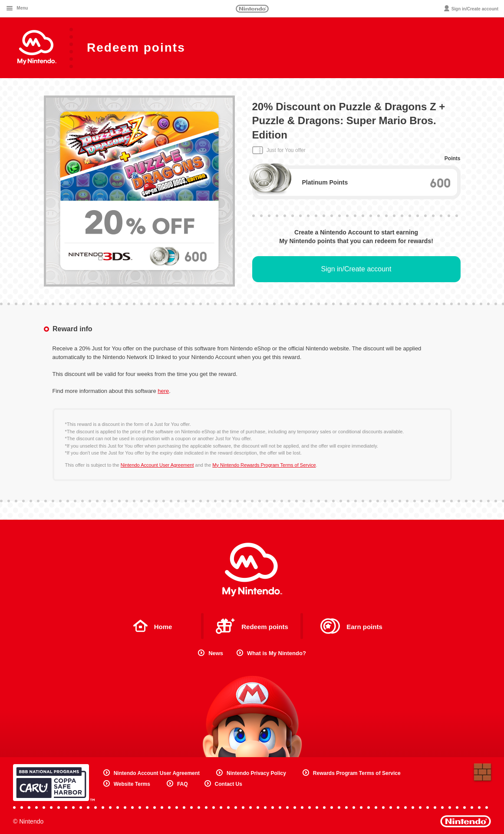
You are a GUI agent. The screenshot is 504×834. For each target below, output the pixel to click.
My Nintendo (252, 570)
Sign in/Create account (356, 269)
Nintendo (252, 9)
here (163, 391)
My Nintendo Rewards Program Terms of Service (264, 465)
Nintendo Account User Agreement (157, 465)
